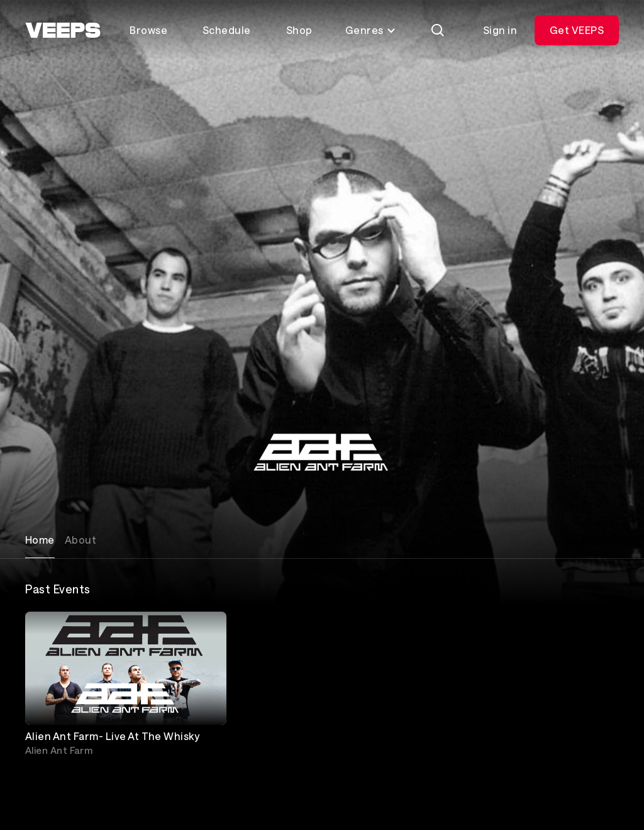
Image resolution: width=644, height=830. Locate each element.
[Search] (438, 30)
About (80, 540)
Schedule (227, 30)
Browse (148, 30)
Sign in (500, 30)
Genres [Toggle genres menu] (371, 30)
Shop (299, 30)
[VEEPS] (63, 30)
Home (40, 540)
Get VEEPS (577, 30)
